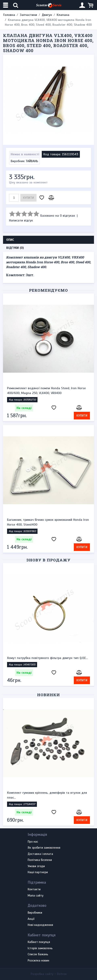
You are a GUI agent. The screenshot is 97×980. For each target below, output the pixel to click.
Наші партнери (38, 872)
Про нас (33, 842)
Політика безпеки (40, 860)
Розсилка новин (38, 961)
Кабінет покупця (39, 942)
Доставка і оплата (40, 854)
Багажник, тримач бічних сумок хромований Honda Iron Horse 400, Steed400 (48, 522)
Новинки (48, 695)
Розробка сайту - (49, 974)
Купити (28, 198)
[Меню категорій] (6, 5)
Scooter (49, 5)
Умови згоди (36, 866)
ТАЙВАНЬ (32, 161)
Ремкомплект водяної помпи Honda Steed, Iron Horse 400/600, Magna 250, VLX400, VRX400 (46, 391)
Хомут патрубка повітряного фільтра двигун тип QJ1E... (47, 658)
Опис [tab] (10, 240)
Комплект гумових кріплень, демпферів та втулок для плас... (47, 795)
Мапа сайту (35, 896)
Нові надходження (40, 925)
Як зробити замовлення (44, 848)
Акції (31, 919)
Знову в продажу (48, 560)
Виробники (35, 913)
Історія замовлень (40, 948)
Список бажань (38, 954)
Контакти (34, 889)
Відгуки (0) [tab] (15, 248)
